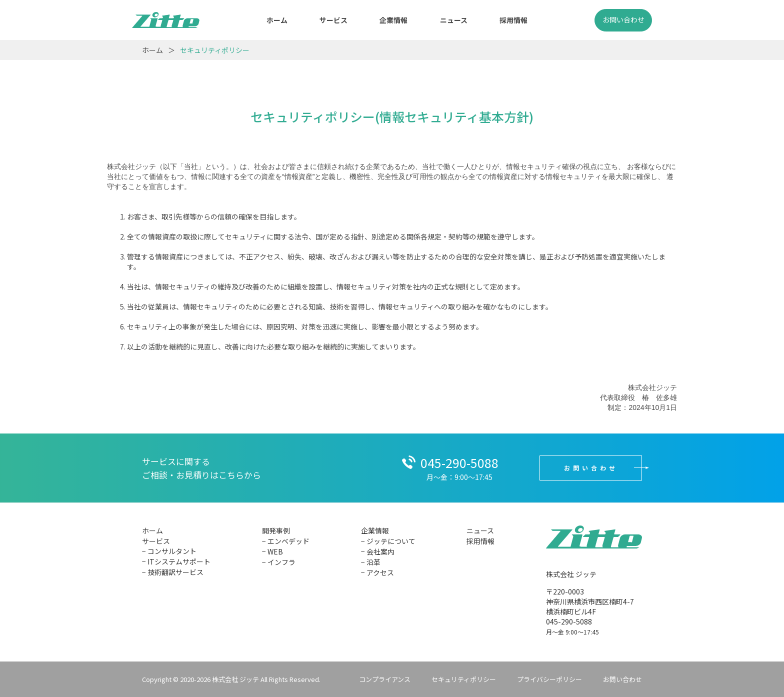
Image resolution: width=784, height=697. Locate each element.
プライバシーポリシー (549, 679)
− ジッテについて (388, 541)
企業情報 (393, 20)
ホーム (277, 20)
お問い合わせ (623, 19)
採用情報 (513, 20)
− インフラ (279, 562)
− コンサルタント (169, 551)
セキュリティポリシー (464, 679)
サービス (333, 20)
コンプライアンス (385, 679)
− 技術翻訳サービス (173, 572)
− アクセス (377, 572)
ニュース (454, 20)
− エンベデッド (286, 541)
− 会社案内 (378, 551)
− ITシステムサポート (176, 561)
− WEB (272, 551)
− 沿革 (371, 562)
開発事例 (276, 530)
